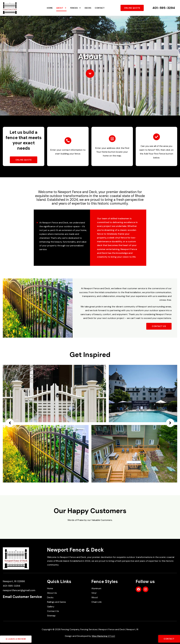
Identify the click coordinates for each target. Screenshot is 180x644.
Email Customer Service (22, 597)
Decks (88, 8)
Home (50, 8)
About (61, 8)
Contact (100, 8)
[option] (90, 422)
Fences (76, 8)
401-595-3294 (164, 8)
